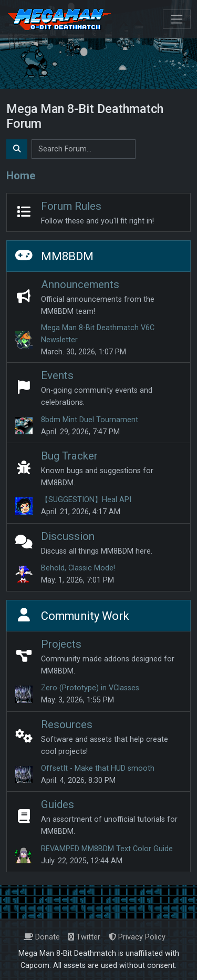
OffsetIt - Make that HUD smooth (98, 768)
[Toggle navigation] (177, 19)
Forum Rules (71, 206)
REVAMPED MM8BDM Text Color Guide (107, 849)
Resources (67, 724)
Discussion (68, 536)
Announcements (80, 284)
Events (57, 375)
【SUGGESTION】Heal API (86, 500)
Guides (58, 804)
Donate (42, 937)
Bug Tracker (69, 456)
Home (21, 176)
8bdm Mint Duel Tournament (90, 420)
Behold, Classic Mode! (78, 568)
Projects (61, 644)
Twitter (84, 937)
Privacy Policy (137, 937)
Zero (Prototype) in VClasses (90, 688)
